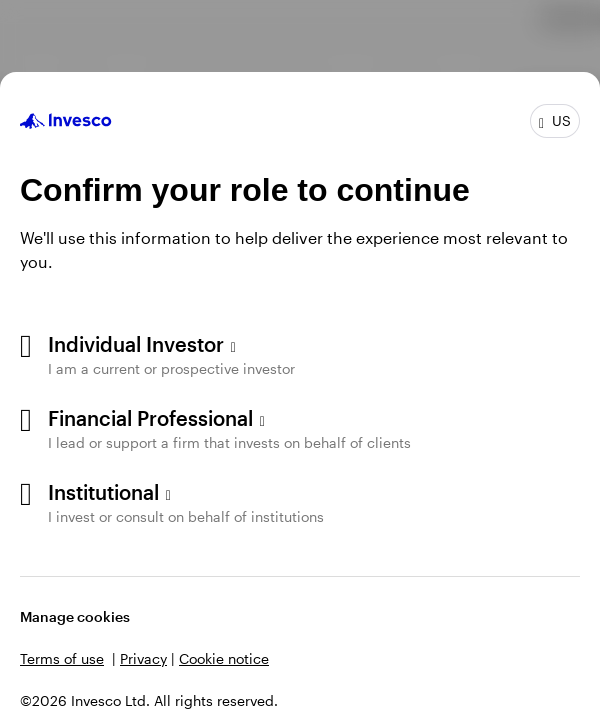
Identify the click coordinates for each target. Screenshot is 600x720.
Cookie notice (224, 658)
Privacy (143, 658)
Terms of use (62, 658)
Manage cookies (75, 616)
